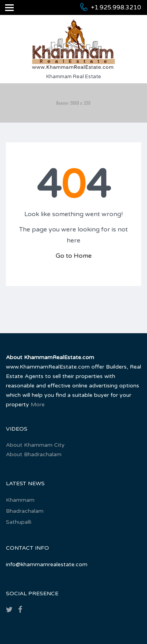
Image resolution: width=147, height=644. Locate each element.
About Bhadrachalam (34, 454)
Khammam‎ (20, 500)
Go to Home (74, 256)
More (38, 405)
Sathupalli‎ (19, 522)
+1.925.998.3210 (116, 7)
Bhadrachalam (25, 511)
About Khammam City (35, 445)
